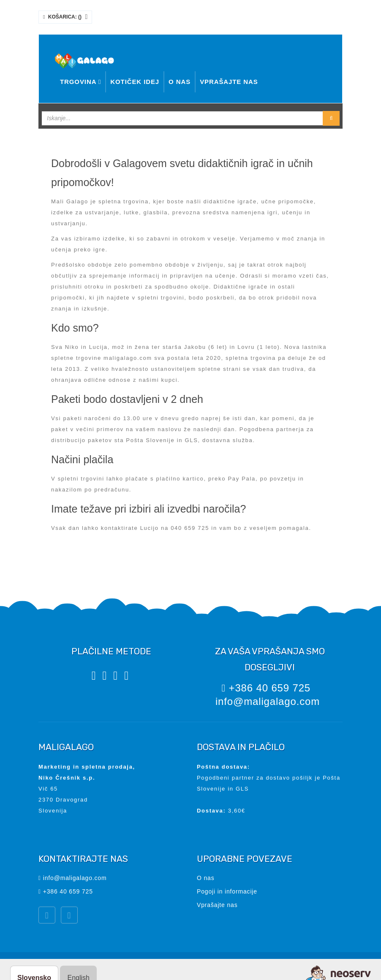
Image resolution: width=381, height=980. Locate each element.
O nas (180, 82)
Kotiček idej (135, 82)
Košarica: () (65, 17)
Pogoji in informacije (227, 891)
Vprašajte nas (229, 82)
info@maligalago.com (268, 701)
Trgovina (80, 82)
